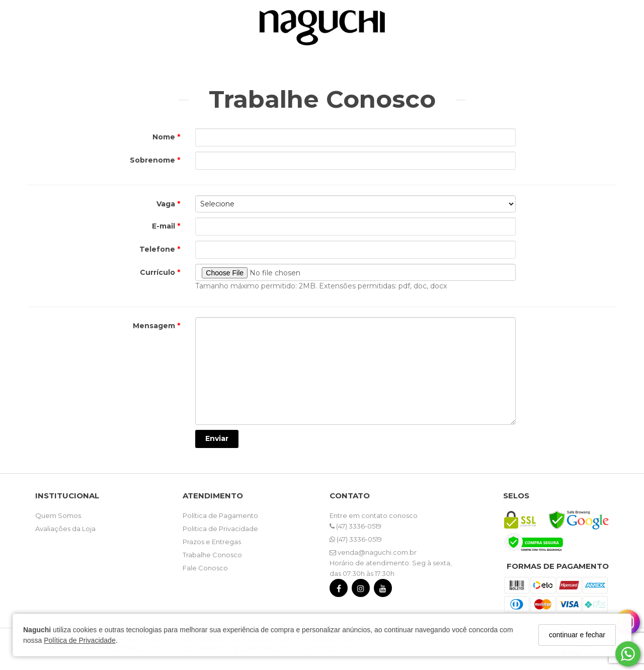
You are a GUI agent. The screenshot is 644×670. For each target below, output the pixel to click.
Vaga (167, 204)
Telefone (158, 249)
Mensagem (155, 326)
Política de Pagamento (220, 515)
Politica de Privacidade (220, 529)
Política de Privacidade (79, 640)
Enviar (217, 438)
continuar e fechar (577, 635)
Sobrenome (153, 160)
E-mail (165, 226)
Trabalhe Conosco (212, 555)
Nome (165, 137)
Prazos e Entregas (212, 542)
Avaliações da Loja (65, 529)
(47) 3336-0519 (355, 526)
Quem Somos (58, 515)
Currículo (158, 272)
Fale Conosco (205, 568)
